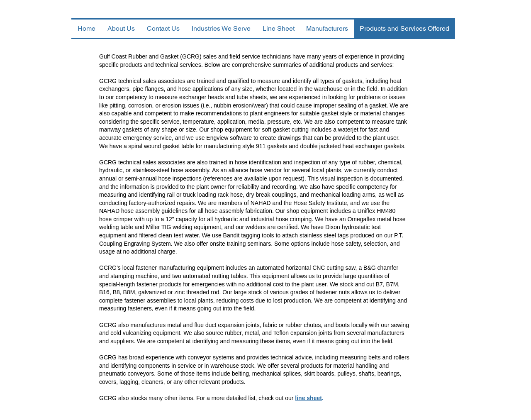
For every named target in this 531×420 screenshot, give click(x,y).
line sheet (308, 398)
